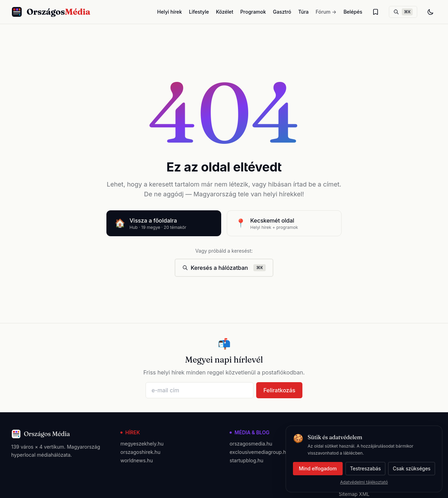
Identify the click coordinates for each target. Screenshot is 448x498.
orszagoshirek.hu (140, 452)
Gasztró (282, 12)
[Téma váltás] (430, 12)
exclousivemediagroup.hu (259, 452)
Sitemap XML (354, 494)
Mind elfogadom (318, 468)
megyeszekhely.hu (142, 444)
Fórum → (326, 12)
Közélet (225, 12)
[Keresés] (403, 12)
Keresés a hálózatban (224, 268)
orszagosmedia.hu (251, 444)
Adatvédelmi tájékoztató (364, 482)
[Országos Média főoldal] (51, 12)
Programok (253, 12)
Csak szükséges (412, 468)
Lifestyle (199, 12)
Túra (303, 12)
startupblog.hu (246, 460)
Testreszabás (365, 468)
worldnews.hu (137, 460)
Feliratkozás (279, 390)
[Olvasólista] (376, 12)
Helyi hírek (170, 12)
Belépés (353, 12)
